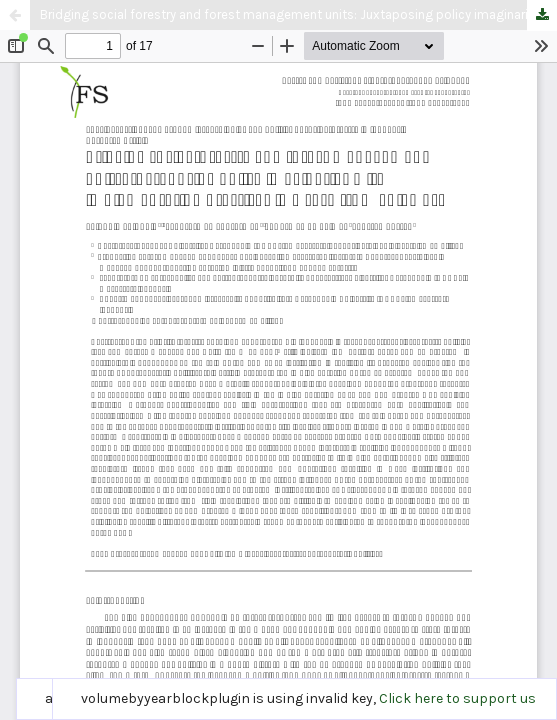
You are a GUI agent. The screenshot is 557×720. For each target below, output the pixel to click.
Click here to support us (457, 698)
